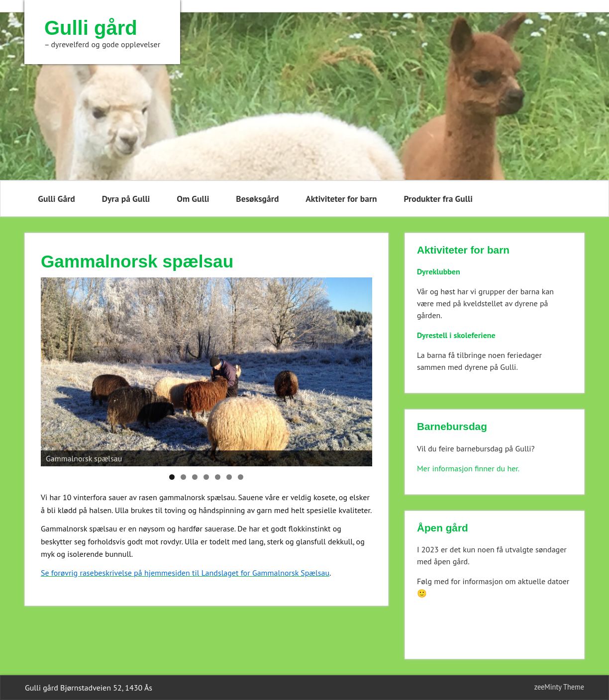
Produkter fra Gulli (438, 199)
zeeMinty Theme (559, 687)
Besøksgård (257, 199)
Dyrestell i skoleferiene (456, 335)
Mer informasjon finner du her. (468, 468)
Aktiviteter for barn (341, 199)
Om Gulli (193, 199)
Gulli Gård (56, 199)
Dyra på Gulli (126, 199)
